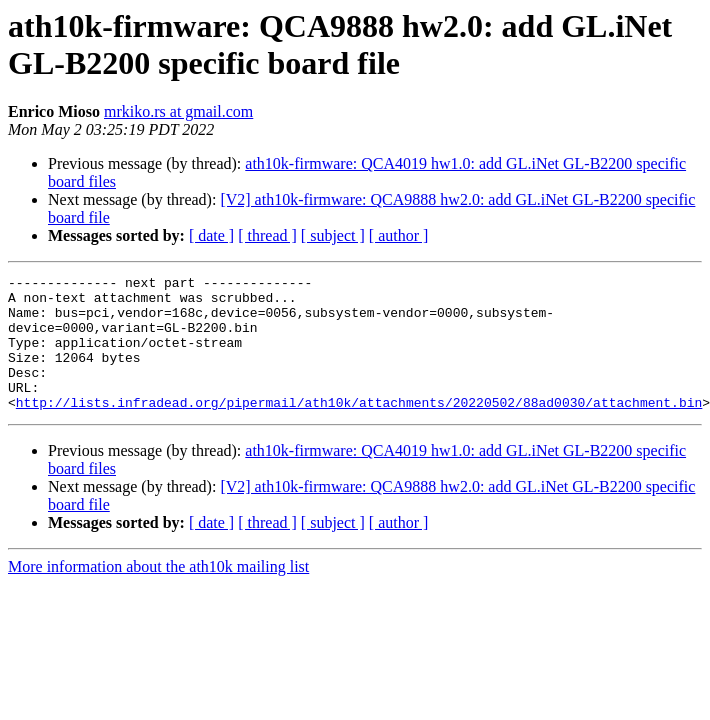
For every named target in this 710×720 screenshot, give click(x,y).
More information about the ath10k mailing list (158, 593)
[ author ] (399, 235)
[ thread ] (267, 235)
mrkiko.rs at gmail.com (178, 111)
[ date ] (211, 235)
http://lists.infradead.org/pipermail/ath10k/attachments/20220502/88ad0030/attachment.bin (359, 429)
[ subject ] (333, 235)
